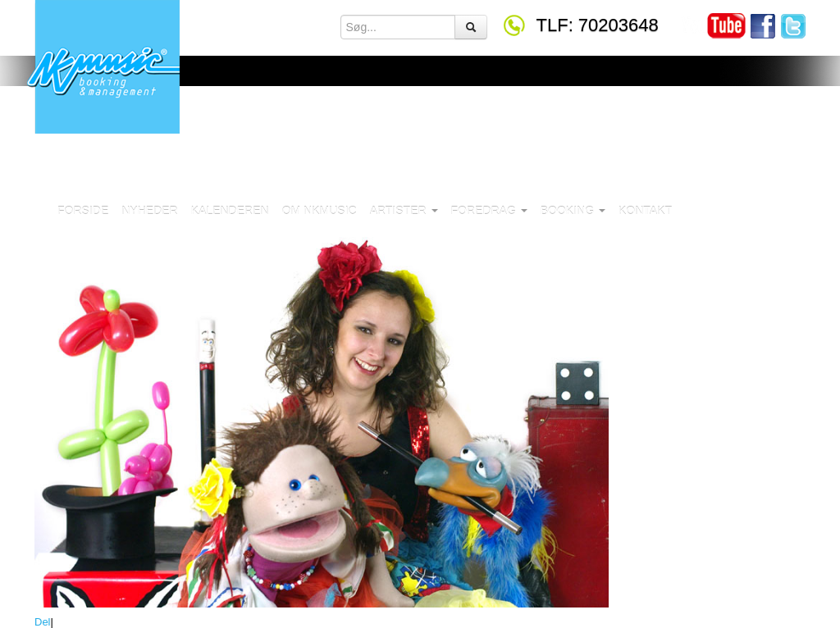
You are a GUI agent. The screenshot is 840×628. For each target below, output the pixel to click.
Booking (573, 211)
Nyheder (149, 211)
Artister (404, 211)
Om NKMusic (320, 211)
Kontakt (645, 211)
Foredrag (489, 211)
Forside (83, 211)
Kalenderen (230, 211)
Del (43, 622)
